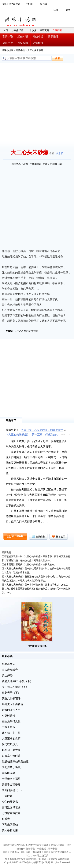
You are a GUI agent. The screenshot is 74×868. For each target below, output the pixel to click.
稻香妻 (6, 819)
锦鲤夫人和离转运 (13, 704)
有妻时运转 (9, 716)
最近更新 (44, 30)
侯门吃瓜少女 (10, 744)
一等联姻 (7, 796)
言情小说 (8, 37)
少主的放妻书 (10, 802)
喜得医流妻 (9, 773)
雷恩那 (60, 153)
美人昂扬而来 (10, 830)
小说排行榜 (17, 30)
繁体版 (44, 4)
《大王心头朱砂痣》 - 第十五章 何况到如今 (32, 435)
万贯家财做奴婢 (11, 813)
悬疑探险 (23, 43)
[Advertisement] (37, 102)
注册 (56, 10)
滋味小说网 (21, 21)
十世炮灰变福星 (11, 779)
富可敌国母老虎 (11, 807)
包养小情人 (9, 664)
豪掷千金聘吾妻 (11, 785)
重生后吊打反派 (11, 721)
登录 (68, 10)
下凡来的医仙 (10, 825)
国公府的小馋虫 (11, 767)
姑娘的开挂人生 (11, 710)
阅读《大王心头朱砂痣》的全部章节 (42, 430)
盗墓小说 (8, 43)
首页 (6, 30)
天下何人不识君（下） (15, 687)
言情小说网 (44, 862)
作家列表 (57, 30)
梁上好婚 (7, 676)
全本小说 (31, 30)
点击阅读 (17, 536)
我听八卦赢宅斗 (11, 698)
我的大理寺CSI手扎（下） (17, 681)
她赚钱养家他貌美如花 (15, 762)
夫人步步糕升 (10, 670)
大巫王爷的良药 (11, 739)
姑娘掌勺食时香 (11, 756)
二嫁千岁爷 (9, 727)
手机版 (29, 4)
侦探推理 (53, 37)
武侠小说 (23, 37)
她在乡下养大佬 (11, 750)
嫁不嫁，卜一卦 (11, 733)
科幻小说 (38, 37)
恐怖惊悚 (38, 43)
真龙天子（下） (11, 693)
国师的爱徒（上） (13, 790)
